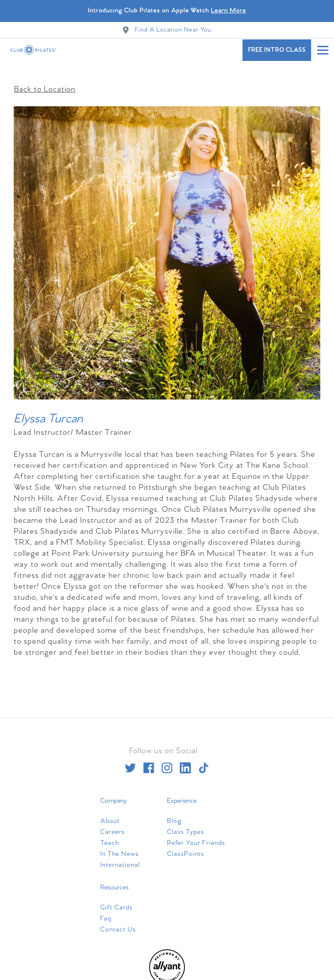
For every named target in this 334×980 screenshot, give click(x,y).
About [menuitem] (110, 816)
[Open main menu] (323, 50)
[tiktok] (204, 763)
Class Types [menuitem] (186, 827)
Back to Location (45, 85)
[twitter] (130, 763)
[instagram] (167, 763)
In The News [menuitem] (119, 849)
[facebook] (149, 763)
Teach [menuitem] (110, 838)
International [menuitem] (120, 860)
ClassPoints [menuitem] (186, 849)
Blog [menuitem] (174, 816)
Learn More (229, 11)
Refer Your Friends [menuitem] (196, 838)
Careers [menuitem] (113, 827)
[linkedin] (185, 763)
